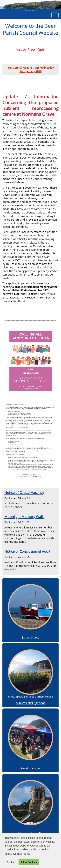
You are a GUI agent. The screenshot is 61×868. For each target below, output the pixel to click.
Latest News (30, 638)
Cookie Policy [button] (22, 854)
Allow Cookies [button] (29, 862)
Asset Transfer (31, 768)
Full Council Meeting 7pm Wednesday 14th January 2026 (30, 69)
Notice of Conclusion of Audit (27, 551)
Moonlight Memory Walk (24, 517)
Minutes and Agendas (30, 703)
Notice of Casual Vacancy (24, 493)
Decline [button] (11, 862)
